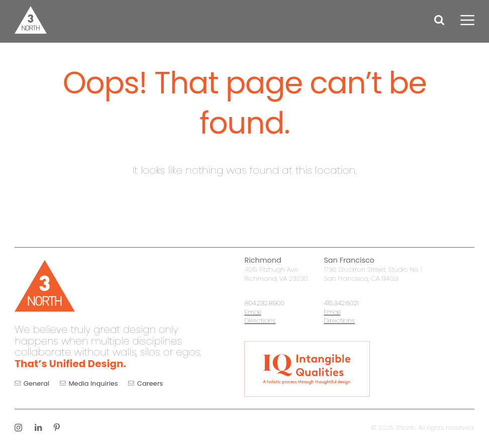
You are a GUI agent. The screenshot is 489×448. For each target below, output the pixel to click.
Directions (260, 321)
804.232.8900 (264, 303)
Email (253, 312)
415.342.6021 (341, 303)
